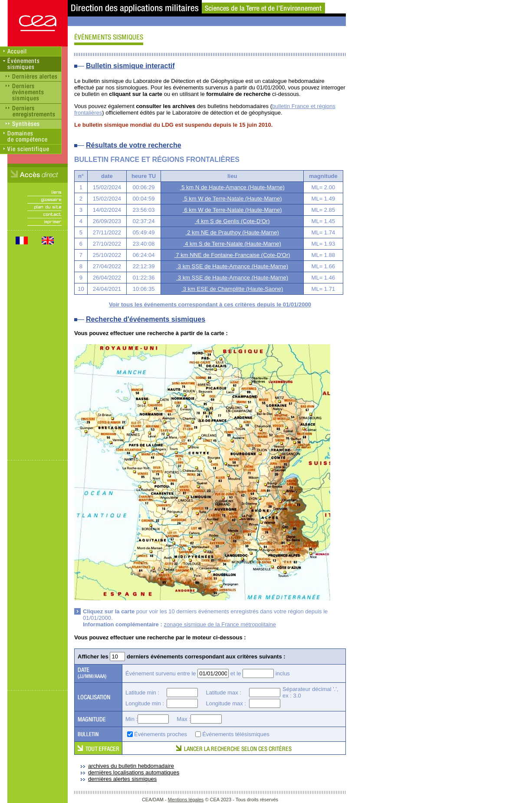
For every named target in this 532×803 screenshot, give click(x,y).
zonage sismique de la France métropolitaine (220, 624)
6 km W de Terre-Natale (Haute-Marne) (232, 210)
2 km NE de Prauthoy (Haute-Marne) (232, 232)
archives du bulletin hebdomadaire (131, 766)
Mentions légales (186, 800)
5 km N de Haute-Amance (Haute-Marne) (232, 187)
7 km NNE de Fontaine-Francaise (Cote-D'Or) (232, 255)
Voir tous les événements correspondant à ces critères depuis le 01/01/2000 (210, 304)
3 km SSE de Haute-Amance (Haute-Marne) (232, 266)
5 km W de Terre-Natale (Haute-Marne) (232, 199)
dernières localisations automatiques (134, 772)
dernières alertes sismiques (122, 779)
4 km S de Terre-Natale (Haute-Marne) (232, 244)
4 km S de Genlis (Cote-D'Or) (232, 221)
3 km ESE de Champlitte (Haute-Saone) (232, 289)
